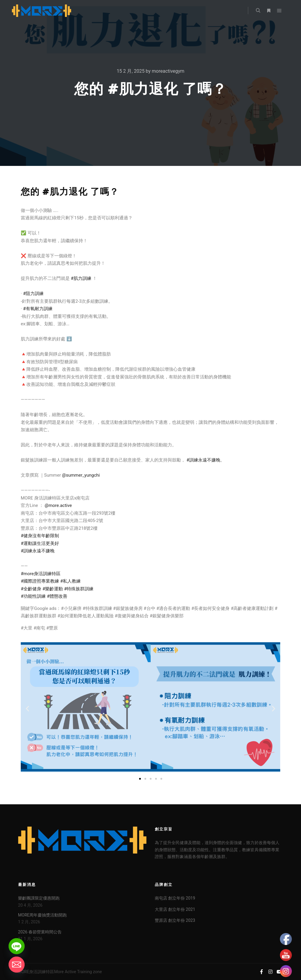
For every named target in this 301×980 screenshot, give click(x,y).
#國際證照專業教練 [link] (40, 581)
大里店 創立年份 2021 (175, 909)
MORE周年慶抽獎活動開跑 (42, 915)
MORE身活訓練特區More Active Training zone (60, 972)
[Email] (17, 965)
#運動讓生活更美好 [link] (40, 543)
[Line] (17, 946)
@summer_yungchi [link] (81, 475)
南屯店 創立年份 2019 (175, 898)
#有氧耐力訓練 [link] (38, 309)
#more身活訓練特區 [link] (41, 574)
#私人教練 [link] (70, 581)
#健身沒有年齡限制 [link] (40, 536)
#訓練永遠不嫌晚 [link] (203, 460)
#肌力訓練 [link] (81, 278)
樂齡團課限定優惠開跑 (39, 898)
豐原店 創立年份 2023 (175, 920)
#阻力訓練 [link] (33, 294)
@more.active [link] (58, 505)
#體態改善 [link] (57, 596)
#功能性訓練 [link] (33, 596)
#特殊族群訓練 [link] (79, 589)
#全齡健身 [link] (31, 589)
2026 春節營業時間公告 (40, 932)
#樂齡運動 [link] (53, 589)
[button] (27, 709)
